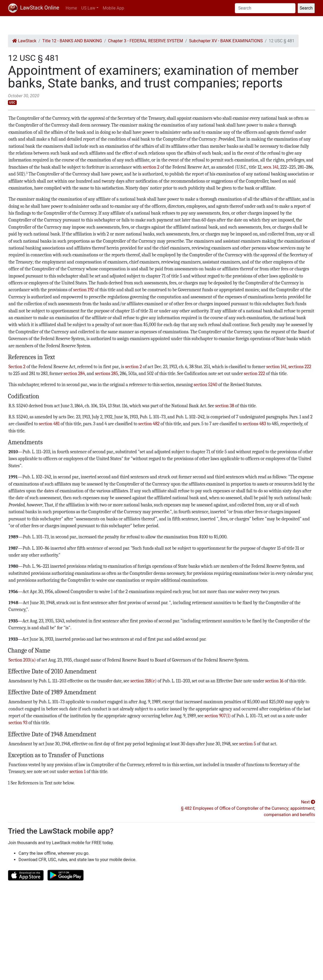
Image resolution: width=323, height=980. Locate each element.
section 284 (74, 373)
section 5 (247, 744)
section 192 (83, 290)
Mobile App (113, 8)
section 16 (274, 681)
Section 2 (17, 367)
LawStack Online (34, 8)
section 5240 (206, 385)
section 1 (77, 771)
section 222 (254, 373)
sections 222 (300, 367)
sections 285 (107, 373)
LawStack (24, 41)
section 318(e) (143, 681)
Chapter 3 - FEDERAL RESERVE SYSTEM (145, 41)
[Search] (265, 8)
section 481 (49, 424)
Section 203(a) (22, 660)
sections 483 (255, 424)
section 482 (149, 424)
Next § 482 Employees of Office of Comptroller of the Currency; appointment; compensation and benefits (248, 808)
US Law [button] (88, 8)
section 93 (18, 723)
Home (71, 8)
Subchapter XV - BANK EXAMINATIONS (226, 41)
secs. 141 (271, 167)
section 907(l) (217, 716)
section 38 (225, 406)
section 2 (151, 167)
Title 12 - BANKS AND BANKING (72, 41)
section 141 (276, 367)
